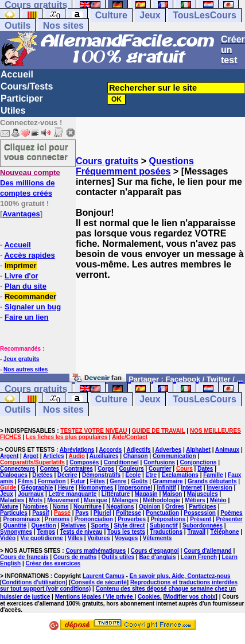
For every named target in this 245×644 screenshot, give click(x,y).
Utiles (13, 110)
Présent (201, 519)
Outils (17, 26)
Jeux (150, 15)
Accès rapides (29, 255)
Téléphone (224, 532)
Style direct (130, 525)
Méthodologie (162, 500)
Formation (52, 481)
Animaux (227, 450)
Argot (31, 456)
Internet (191, 488)
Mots (36, 500)
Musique (96, 500)
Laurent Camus (104, 576)
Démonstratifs (101, 475)
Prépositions (168, 519)
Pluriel (102, 513)
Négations (120, 507)
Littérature (116, 494)
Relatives (73, 525)
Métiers (195, 500)
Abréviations (77, 450)
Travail (196, 532)
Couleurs (131, 469)
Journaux (31, 494)
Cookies (149, 597)
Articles (54, 456)
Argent (9, 456)
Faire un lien (27, 317)
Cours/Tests (27, 86)
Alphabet (198, 450)
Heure (66, 488)
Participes (203, 507)
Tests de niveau (81, 532)
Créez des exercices (53, 563)
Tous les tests (126, 532)
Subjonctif (164, 525)
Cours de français (24, 557)
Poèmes (231, 513)
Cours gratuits (107, 161)
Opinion (150, 507)
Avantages (21, 214)
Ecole (133, 475)
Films (25, 481)
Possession (200, 513)
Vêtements (157, 538)
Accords (110, 450)
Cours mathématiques (96, 551)
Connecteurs (17, 469)
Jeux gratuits (21, 359)
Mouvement (63, 500)
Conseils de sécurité (99, 582)
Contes (49, 469)
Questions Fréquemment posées (135, 166)
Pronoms (57, 519)
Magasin (146, 494)
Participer (22, 98)
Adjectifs (138, 450)
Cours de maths (75, 557)
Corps (106, 469)
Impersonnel (135, 488)
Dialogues (14, 475)
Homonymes (96, 488)
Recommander (30, 296)
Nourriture (87, 507)
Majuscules (203, 494)
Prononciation (94, 519)
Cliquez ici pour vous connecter (36, 152)
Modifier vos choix (190, 597)
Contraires (79, 469)
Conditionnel (121, 462)
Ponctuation (162, 513)
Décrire (67, 475)
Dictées (42, 475)
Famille (213, 475)
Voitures (98, 538)
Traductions (166, 532)
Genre (118, 481)
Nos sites (63, 26)
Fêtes (98, 481)
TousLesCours (205, 15)
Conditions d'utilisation (34, 582)
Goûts (140, 481)
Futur (78, 481)
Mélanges (125, 500)
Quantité (15, 525)
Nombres (35, 507)
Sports (100, 525)
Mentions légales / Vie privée (95, 597)
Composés (84, 462)
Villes (75, 538)
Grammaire (168, 481)
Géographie (37, 488)
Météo (218, 500)
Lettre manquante (73, 494)
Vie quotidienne (41, 538)
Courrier (160, 469)
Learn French (199, 557)
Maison (172, 494)
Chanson (136, 456)
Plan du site (26, 286)
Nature (9, 507)
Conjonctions (198, 462)
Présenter (229, 519)
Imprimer (21, 265)
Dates (205, 469)
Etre (151, 475)
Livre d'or (22, 276)
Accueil (17, 74)
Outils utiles (118, 557)
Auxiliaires (104, 456)
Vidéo (8, 538)
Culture (111, 15)
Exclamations (180, 475)
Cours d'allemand (208, 551)
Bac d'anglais (157, 557)
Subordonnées (203, 525)
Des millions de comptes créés (30, 183)
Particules (14, 513)
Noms (61, 507)
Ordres (175, 507)
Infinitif (167, 488)
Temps (46, 532)
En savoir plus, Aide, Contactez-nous (180, 576)
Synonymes (16, 532)
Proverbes (132, 519)
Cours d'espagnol (155, 551)
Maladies (12, 500)
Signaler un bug (33, 307)
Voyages (126, 538)
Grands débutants (212, 481)
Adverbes (169, 450)
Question (44, 525)
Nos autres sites (26, 369)
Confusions (159, 462)
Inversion (219, 488)
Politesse (129, 513)
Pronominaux (22, 519)
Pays (82, 513)
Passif (40, 513)
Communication (174, 456)
